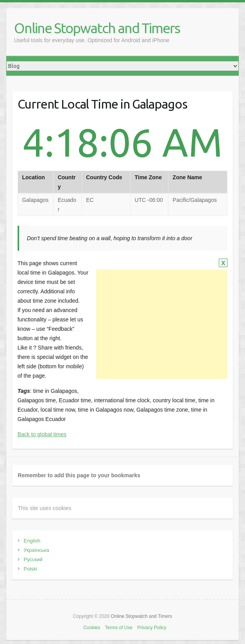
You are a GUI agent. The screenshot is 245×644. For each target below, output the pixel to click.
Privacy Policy (152, 628)
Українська (37, 550)
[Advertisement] (162, 324)
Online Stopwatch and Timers (97, 28)
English (32, 541)
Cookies (92, 628)
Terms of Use (119, 628)
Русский (33, 559)
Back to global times (42, 434)
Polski (31, 569)
